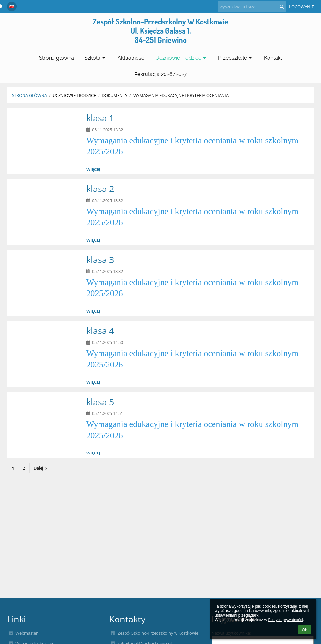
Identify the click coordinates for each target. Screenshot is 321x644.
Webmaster (27, 633)
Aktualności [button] (131, 58)
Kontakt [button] (273, 58)
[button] (12, 6)
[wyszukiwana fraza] (252, 7)
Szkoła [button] (96, 58)
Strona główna (29, 95)
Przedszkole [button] (236, 58)
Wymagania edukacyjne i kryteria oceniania (181, 95)
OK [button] (305, 630)
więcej (93, 169)
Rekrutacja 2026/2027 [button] (161, 74)
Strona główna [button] (57, 58)
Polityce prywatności (285, 620)
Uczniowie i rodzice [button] (182, 58)
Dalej (41, 468)
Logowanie (302, 7)
